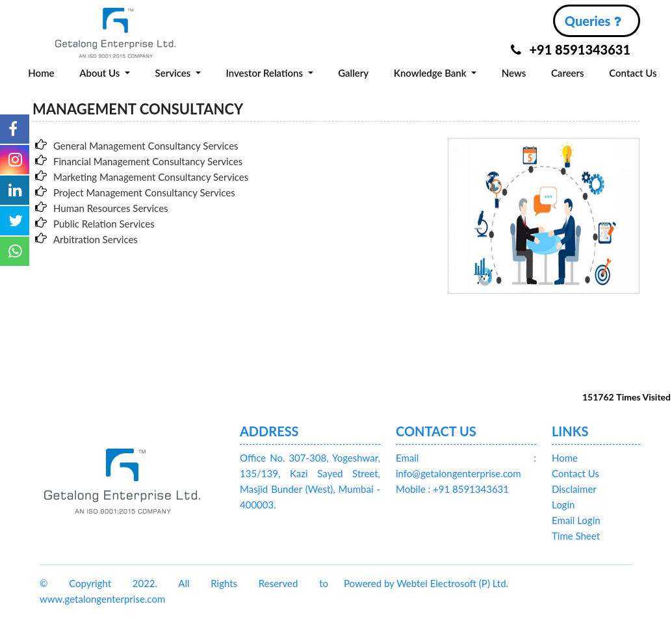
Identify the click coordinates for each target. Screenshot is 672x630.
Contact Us (633, 73)
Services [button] (174, 73)
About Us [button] (101, 73)
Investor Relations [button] (265, 73)
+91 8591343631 (571, 49)
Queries (593, 21)
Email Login (576, 520)
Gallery (353, 73)
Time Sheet (576, 536)
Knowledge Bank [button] (432, 73)
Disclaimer (574, 489)
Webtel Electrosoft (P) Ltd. (452, 583)
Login (563, 505)
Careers (568, 73)
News (514, 73)
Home (41, 73)
